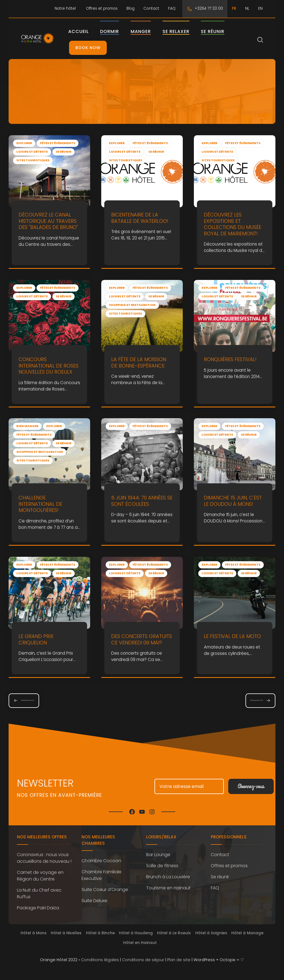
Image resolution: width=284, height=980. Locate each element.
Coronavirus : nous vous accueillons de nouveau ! (44, 858)
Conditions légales (100, 960)
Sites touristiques (33, 160)
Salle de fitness (162, 866)
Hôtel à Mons (34, 933)
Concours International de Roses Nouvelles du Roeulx (49, 366)
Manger (150, 31)
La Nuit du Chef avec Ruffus (39, 893)
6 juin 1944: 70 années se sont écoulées (142, 501)
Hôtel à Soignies (211, 933)
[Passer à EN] (260, 9)
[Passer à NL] (247, 9)
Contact (151, 8)
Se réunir (222, 31)
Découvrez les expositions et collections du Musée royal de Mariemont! (233, 224)
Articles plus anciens (43, 700)
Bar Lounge (158, 855)
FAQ (172, 8)
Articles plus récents (241, 700)
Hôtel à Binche (100, 933)
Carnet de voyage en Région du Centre (40, 876)
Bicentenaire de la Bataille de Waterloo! (140, 218)
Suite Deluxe (94, 901)
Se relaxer (185, 31)
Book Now (98, 48)
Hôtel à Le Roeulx (174, 933)
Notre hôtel (65, 8)
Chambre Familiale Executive (102, 875)
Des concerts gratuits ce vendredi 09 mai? (142, 639)
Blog (130, 8)
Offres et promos (102, 8)
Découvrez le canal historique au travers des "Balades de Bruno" (48, 221)
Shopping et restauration (132, 305)
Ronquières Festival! (230, 359)
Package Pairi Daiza (38, 908)
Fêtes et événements (58, 143)
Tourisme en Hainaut (168, 888)
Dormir (119, 31)
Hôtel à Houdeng (136, 933)
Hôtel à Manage (247, 933)
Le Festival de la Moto (232, 636)
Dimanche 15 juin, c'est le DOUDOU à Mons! (233, 501)
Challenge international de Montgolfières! (40, 504)
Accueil (88, 31)
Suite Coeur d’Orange (105, 890)
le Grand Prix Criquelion (36, 639)
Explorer (24, 143)
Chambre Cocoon (101, 861)
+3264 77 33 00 (209, 8)
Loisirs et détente (32, 152)
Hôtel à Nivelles (66, 933)
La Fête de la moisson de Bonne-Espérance (139, 363)
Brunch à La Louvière (168, 877)
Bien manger (27, 426)
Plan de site (179, 960)
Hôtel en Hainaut (140, 943)
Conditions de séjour (143, 960)
